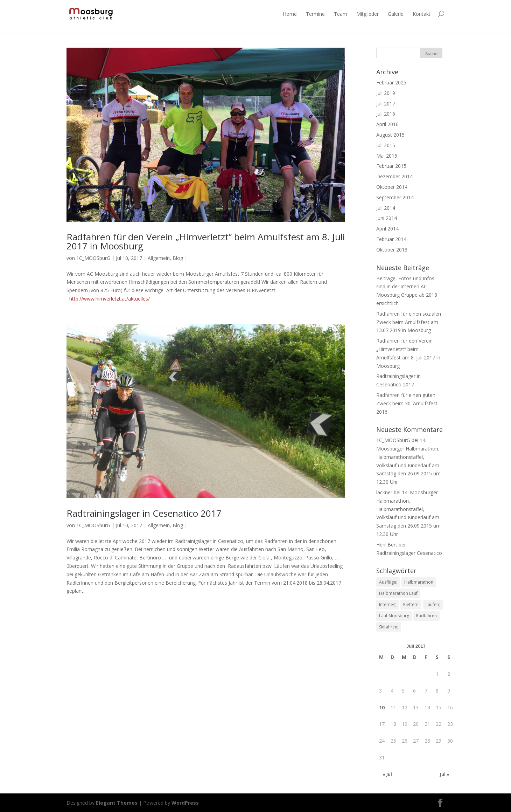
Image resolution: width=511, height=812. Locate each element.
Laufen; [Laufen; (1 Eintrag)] (433, 604)
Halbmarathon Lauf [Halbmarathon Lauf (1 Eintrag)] (398, 593)
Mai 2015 (387, 156)
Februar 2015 (391, 166)
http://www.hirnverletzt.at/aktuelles (109, 299)
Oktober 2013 (392, 250)
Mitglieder (367, 14)
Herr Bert (387, 545)
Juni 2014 (387, 218)
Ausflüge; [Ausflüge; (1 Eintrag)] (388, 582)
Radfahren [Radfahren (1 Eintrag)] (426, 616)
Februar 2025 (391, 82)
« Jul (387, 774)
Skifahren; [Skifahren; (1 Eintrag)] (389, 627)
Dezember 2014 (394, 176)
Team (341, 14)
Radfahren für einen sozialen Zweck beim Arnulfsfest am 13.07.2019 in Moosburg (409, 322)
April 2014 (387, 229)
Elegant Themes (117, 803)
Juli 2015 (386, 145)
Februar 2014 (391, 239)
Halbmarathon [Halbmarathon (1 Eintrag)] (419, 582)
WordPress (185, 803)
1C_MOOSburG (93, 258)
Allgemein (159, 258)
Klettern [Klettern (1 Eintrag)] (411, 604)
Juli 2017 (386, 104)
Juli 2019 (386, 93)
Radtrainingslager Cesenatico (409, 553)
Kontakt (422, 14)
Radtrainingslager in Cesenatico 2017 (144, 513)
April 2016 (387, 124)
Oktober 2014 (392, 187)
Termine (315, 14)
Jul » (445, 774)
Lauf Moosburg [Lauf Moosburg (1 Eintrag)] (394, 616)
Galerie (396, 14)
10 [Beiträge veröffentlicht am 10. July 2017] (382, 707)
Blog (178, 258)
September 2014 (395, 197)
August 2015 (390, 135)
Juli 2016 (386, 114)
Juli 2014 (386, 208)
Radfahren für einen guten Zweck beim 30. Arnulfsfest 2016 (407, 403)
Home (290, 14)
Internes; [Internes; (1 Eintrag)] (388, 604)
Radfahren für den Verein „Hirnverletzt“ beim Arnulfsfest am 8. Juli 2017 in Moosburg (206, 241)
